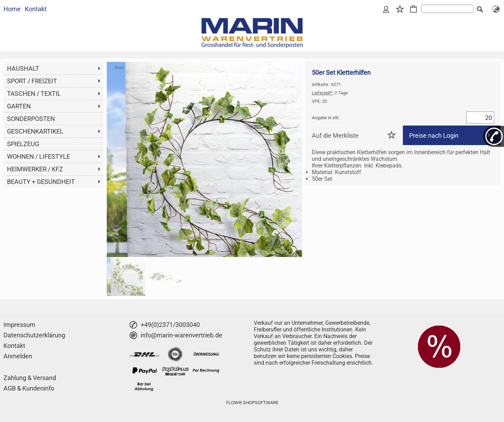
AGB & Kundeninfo (29, 388)
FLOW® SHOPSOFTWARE (252, 403)
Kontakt (36, 9)
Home (12, 9)
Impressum (19, 325)
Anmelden (18, 356)
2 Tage (330, 93)
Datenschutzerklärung (34, 335)
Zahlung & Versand (30, 378)
